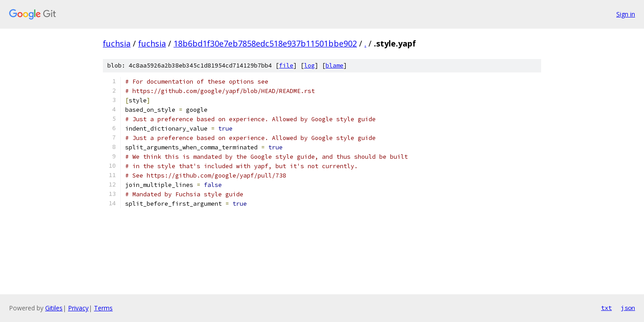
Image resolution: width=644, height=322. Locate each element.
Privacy (78, 308)
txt (606, 308)
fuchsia (117, 43)
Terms (103, 308)
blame (335, 66)
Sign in (626, 14)
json (628, 308)
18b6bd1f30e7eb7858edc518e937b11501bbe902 (265, 43)
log (309, 66)
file (286, 66)
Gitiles (54, 308)
